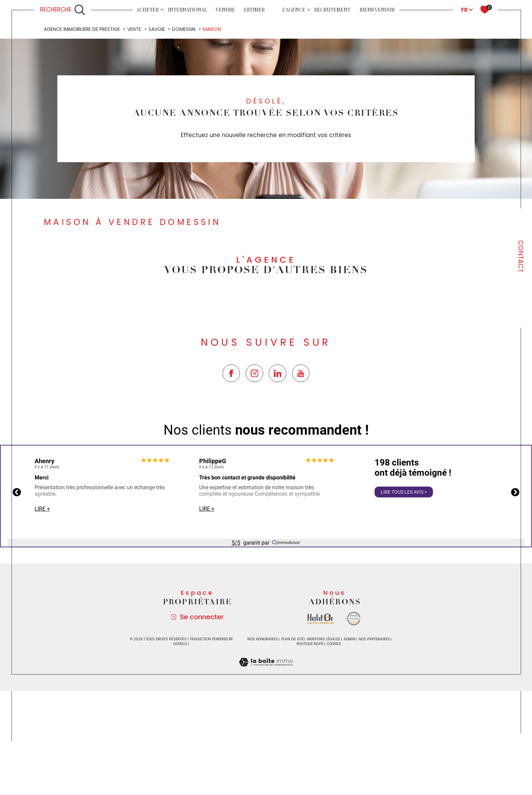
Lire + (42, 599)
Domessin (184, 119)
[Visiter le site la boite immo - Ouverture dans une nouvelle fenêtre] (321, 709)
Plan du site (292, 729)
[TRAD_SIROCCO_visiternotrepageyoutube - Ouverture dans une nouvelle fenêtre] (301, 463)
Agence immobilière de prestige (82, 119)
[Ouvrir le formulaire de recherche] (63, 10)
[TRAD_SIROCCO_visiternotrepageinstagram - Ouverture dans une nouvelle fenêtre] (254, 463)
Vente (134, 119)
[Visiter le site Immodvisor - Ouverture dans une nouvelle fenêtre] (354, 709)
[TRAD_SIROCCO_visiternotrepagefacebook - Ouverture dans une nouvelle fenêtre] (231, 463)
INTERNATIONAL (187, 10)
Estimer (254, 10)
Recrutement (332, 10)
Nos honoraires (263, 729)
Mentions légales (324, 729)
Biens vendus (377, 10)
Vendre (225, 10)
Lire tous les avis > (404, 582)
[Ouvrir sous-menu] (162, 9)
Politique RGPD (310, 734)
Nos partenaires (374, 729)
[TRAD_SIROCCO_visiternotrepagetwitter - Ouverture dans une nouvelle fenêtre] (278, 463)
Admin (349, 729)
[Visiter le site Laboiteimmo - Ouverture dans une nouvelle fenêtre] (266, 760)
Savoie (157, 119)
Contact (521, 256)
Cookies (334, 734)
